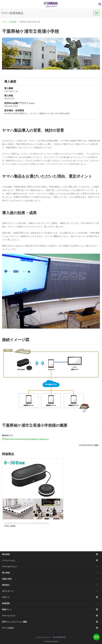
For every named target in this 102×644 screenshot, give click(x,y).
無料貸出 (51, 585)
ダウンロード (51, 591)
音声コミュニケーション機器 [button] (51, 622)
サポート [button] (51, 597)
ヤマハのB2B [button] (51, 628)
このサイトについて (43, 637)
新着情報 (51, 603)
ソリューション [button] (51, 560)
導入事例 (13, 22)
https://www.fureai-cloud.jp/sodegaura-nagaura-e (27, 439)
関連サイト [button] (51, 610)
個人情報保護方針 (59, 637)
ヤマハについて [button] (51, 616)
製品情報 (51, 554)
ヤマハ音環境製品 (12, 13)
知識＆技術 (51, 579)
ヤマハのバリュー (51, 567)
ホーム (5, 22)
